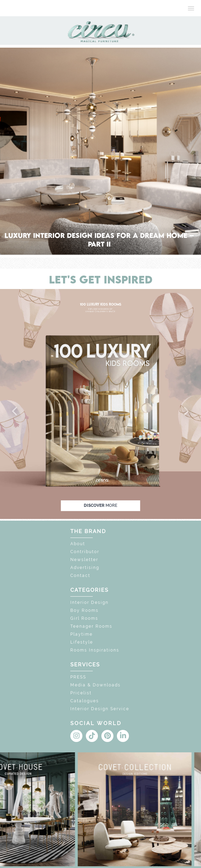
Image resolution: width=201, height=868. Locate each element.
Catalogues (85, 701)
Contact (80, 576)
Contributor (85, 552)
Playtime (82, 634)
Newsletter (84, 560)
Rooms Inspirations (95, 650)
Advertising (85, 568)
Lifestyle (82, 642)
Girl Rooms (84, 618)
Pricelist (81, 693)
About (78, 544)
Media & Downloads (96, 685)
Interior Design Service (100, 709)
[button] (15, 412)
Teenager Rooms (91, 626)
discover (100, 505)
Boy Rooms (84, 610)
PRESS (78, 677)
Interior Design (89, 602)
